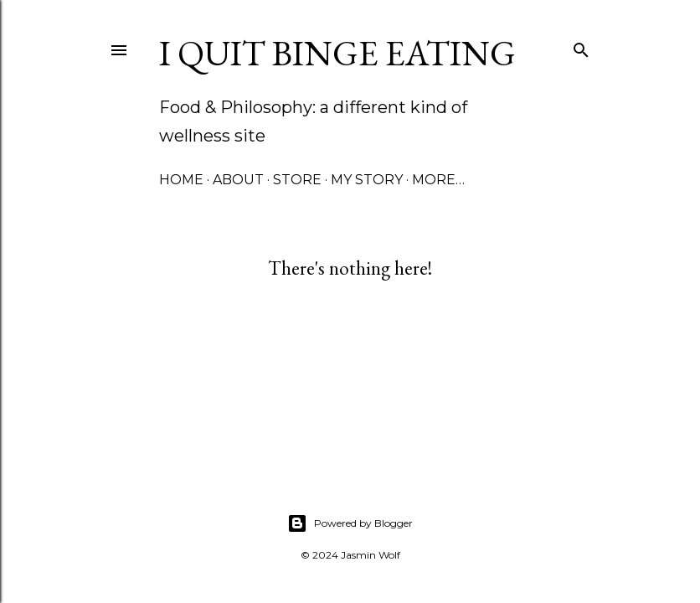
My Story (367, 180)
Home (181, 180)
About (238, 180)
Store (297, 180)
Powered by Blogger (350, 523)
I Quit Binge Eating (337, 53)
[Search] (581, 47)
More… (438, 180)
